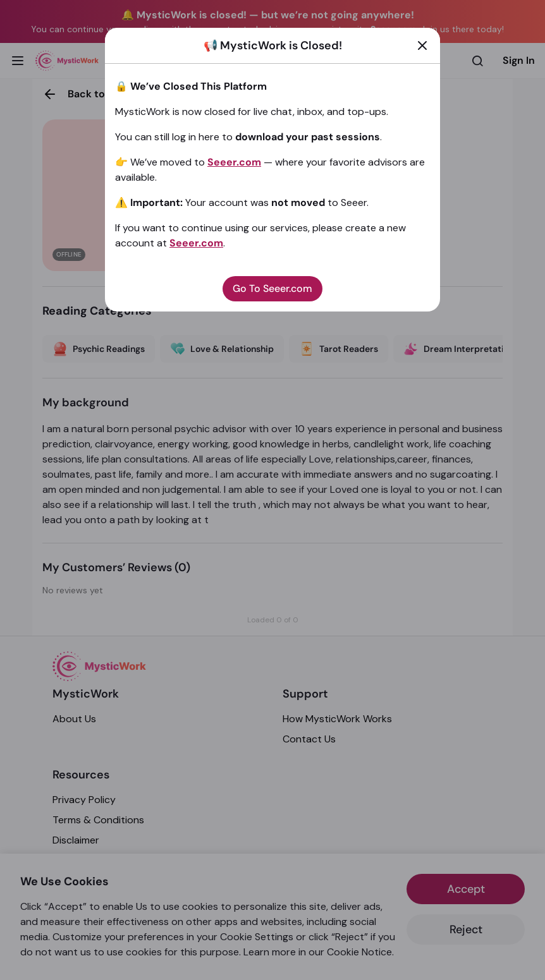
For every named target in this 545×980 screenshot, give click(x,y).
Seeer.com (234, 162)
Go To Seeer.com (272, 288)
